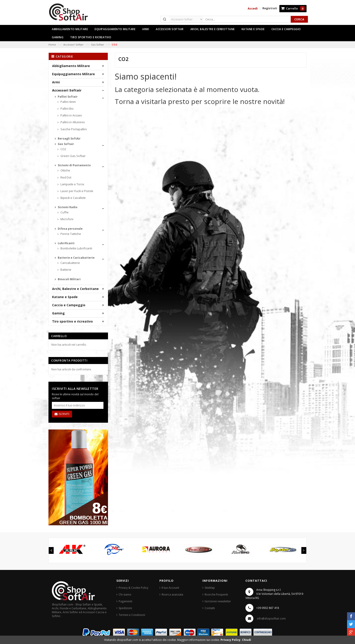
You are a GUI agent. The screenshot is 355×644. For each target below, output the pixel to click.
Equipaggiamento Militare (73, 74)
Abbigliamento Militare (71, 66)
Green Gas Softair (73, 156)
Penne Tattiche (70, 234)
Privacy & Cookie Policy (133, 588)
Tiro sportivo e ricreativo (72, 321)
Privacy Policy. (231, 640)
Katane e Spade (65, 297)
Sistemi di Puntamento (74, 165)
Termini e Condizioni (132, 615)
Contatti (210, 608)
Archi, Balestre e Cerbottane (75, 289)
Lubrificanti (66, 243)
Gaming (58, 313)
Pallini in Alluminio (72, 122)
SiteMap (210, 588)
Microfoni (67, 219)
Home (52, 45)
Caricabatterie (70, 263)
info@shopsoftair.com (271, 619)
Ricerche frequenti (216, 595)
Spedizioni (125, 608)
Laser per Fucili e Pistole (77, 191)
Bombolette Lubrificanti (76, 248)
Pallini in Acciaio (71, 115)
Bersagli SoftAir (69, 139)
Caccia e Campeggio (69, 305)
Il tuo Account (170, 588)
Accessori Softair (73, 45)
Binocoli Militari (69, 279)
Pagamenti (125, 601)
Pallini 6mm (68, 102)
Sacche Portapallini (73, 129)
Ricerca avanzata (172, 595)
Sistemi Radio (67, 207)
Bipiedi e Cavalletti (73, 198)
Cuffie (64, 212)
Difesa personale (70, 229)
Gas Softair (98, 45)
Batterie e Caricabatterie (76, 258)
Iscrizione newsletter (218, 601)
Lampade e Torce (72, 184)
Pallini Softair (67, 97)
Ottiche (65, 170)
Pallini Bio (67, 109)
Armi (56, 82)
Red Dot (66, 177)
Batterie (66, 270)
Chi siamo (125, 595)
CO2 (63, 149)
